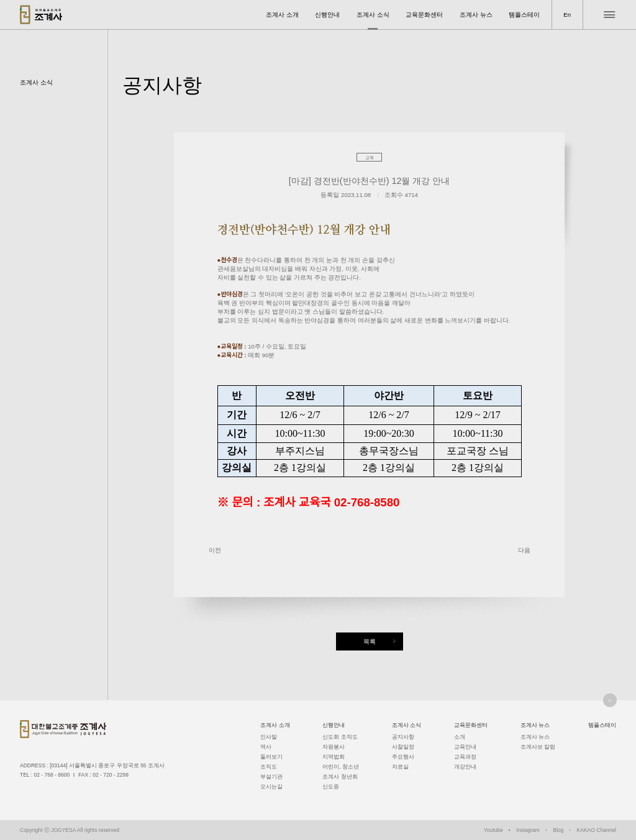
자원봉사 (334, 747)
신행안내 (327, 15)
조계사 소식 (373, 15)
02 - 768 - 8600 (52, 775)
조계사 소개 (282, 15)
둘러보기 (271, 757)
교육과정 (465, 757)
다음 (524, 550)
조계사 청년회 (340, 777)
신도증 (331, 787)
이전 (215, 550)
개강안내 (465, 767)
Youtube (493, 830)
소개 (460, 737)
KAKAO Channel (597, 830)
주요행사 (403, 757)
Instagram (528, 830)
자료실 (400, 767)
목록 (370, 641)
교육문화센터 (424, 15)
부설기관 (271, 777)
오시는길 (271, 787)
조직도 (269, 767)
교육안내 (465, 747)
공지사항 (403, 737)
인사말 (269, 737)
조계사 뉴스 (476, 15)
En (567, 15)
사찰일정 (403, 747)
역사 (266, 747)
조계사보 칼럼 (538, 747)
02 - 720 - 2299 (111, 775)
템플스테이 (524, 15)
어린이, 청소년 (341, 767)
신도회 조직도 (340, 737)
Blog (558, 830)
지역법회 (334, 757)
